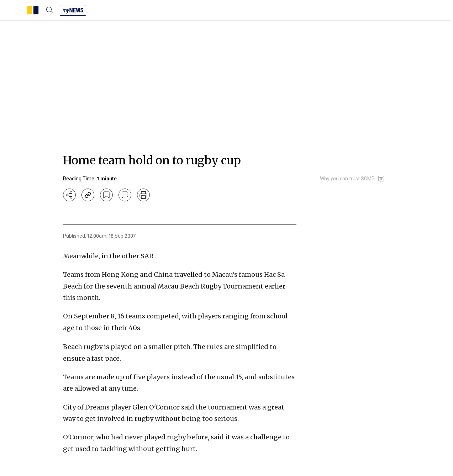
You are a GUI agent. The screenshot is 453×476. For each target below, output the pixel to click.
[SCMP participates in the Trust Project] (352, 179)
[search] (50, 10)
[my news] (73, 10)
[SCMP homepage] (33, 10)
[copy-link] (88, 195)
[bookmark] (106, 195)
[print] (143, 195)
